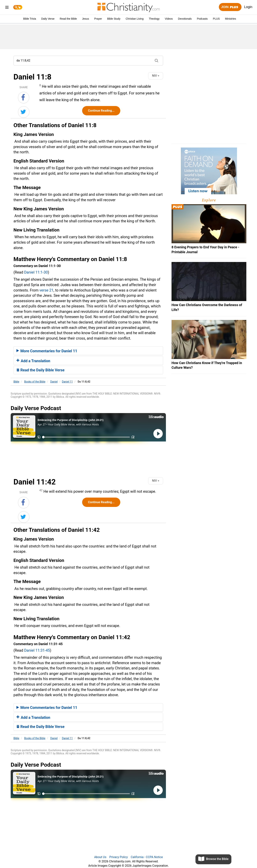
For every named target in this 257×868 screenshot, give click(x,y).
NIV (156, 76)
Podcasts (202, 19)
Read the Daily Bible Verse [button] (40, 370)
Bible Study (114, 19)
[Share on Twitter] (24, 112)
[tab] (88, 351)
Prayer (98, 19)
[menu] (7, 8)
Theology (154, 19)
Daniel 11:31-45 (37, 650)
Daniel (54, 382)
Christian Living (135, 19)
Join (230, 7)
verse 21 (46, 290)
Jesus (86, 19)
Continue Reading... (101, 111)
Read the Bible (68, 19)
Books (35, 382)
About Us (100, 857)
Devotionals (185, 19)
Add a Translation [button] (33, 361)
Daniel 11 (67, 382)
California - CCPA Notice (147, 857)
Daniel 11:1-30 (36, 272)
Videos (169, 19)
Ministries (231, 19)
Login (248, 7)
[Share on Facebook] (24, 98)
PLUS (216, 19)
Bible (16, 382)
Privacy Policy (119, 857)
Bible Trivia (30, 19)
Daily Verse (48, 19)
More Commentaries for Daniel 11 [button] (47, 351)
